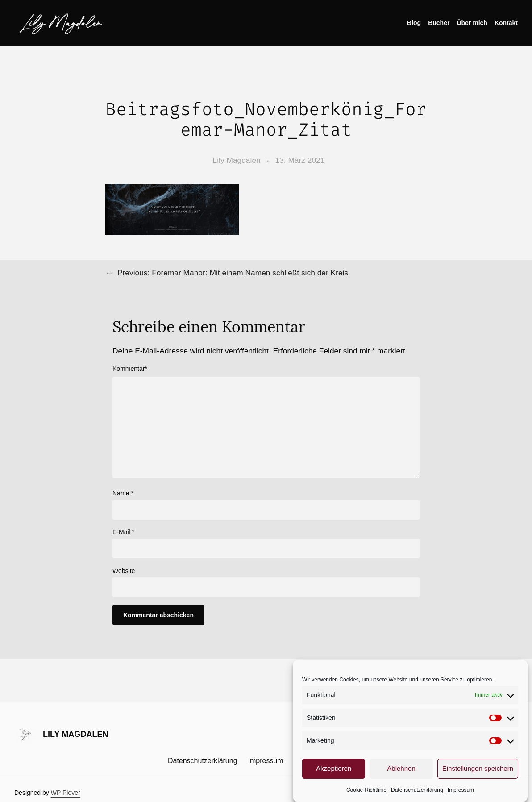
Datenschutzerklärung (417, 791)
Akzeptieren (334, 770)
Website (124, 571)
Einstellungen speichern (478, 770)
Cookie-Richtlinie (366, 791)
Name (123, 493)
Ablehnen (401, 770)
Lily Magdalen (62, 23)
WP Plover (66, 793)
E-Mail (123, 532)
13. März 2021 (300, 160)
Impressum (461, 791)
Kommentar (130, 369)
